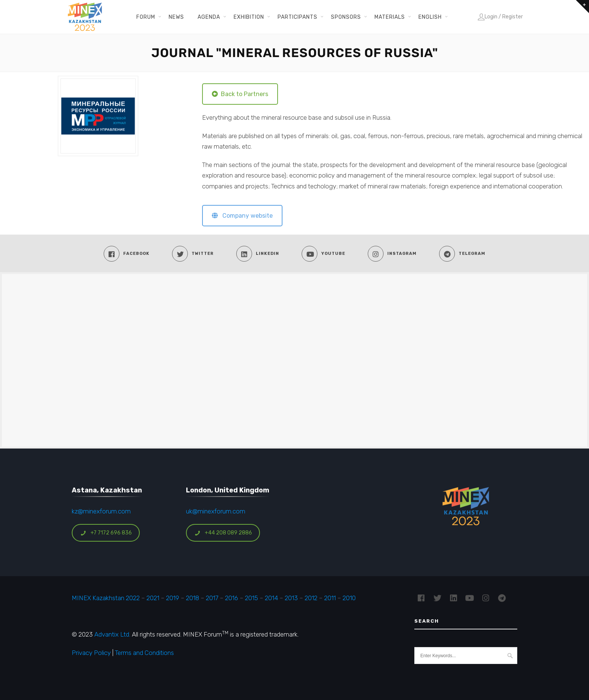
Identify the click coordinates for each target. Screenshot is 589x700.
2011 (330, 598)
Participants (298, 17)
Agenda (209, 17)
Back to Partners (240, 94)
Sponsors (346, 17)
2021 (153, 598)
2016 (232, 598)
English (430, 17)
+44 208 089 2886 (223, 533)
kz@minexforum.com (101, 511)
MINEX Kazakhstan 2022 (106, 598)
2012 (311, 598)
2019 (172, 598)
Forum (146, 17)
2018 (193, 598)
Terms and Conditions (144, 653)
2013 (291, 598)
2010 (349, 598)
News (176, 17)
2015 (251, 598)
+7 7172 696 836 (106, 533)
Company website (242, 216)
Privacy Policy (91, 653)
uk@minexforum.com (216, 511)
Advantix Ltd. (112, 634)
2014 (271, 598)
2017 (212, 598)
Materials (390, 17)
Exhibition (249, 17)
